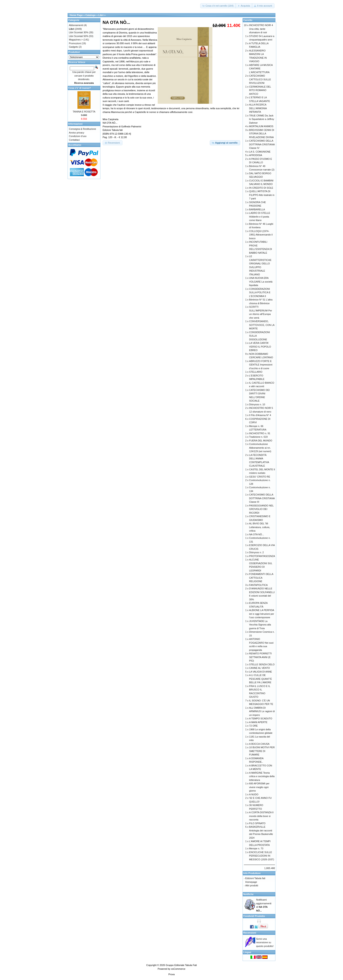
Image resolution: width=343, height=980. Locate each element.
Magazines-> (76, 40)
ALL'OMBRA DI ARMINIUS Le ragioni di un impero (262, 711)
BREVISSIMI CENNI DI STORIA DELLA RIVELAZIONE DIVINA (262, 134)
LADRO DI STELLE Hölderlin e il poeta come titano (260, 217)
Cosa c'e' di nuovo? (80, 88)
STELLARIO (256, 372)
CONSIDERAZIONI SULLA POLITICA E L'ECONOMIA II (260, 292)
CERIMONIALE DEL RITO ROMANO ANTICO (260, 90)
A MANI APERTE (258, 722)
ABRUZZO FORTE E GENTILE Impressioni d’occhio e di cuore (261, 365)
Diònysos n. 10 (257, 404)
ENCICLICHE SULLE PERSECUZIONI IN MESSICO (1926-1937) (262, 856)
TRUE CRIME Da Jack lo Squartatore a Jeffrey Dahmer (262, 119)
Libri (101, 15)
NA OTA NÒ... (257, 534)
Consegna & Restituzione (82, 129)
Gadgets (73, 47)
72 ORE (253, 726)
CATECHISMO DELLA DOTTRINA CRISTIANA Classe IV (262, 144)
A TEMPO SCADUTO (261, 718)
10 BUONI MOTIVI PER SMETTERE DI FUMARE (262, 751)
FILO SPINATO (257, 823)
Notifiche (248, 894)
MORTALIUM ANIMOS (261, 126)
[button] (218, 6)
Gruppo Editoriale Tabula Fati (181, 965)
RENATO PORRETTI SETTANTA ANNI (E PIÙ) (261, 657)
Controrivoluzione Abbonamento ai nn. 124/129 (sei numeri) (260, 448)
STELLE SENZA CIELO (262, 664)
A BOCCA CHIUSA (259, 744)
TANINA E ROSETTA (84, 112)
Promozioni (75, 43)
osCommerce (178, 969)
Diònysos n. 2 (256, 552)
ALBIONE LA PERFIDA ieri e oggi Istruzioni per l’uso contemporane (262, 614)
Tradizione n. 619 (258, 437)
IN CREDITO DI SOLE (261, 188)
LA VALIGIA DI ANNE (261, 672)
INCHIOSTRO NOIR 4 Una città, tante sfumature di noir (261, 29)
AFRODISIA (256, 155)
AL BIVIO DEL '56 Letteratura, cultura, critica (260, 527)
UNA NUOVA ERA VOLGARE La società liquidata (261, 282)
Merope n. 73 (256, 848)
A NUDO (254, 794)
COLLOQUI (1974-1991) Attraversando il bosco (261, 235)
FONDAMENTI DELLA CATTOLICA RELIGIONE (261, 578)
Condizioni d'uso (78, 136)
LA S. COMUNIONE (260, 152)
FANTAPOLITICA (258, 585)
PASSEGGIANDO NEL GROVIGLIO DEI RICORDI (261, 509)
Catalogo (90, 15)
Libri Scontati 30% (79, 32)
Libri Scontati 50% (79, 36)
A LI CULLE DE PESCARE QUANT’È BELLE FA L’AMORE (261, 679)
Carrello (248, 20)
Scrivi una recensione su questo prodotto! (265, 942)
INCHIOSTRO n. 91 (260, 433)
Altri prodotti (252, 885)
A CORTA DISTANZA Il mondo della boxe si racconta (261, 816)
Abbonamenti (76, 25)
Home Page (76, 15)
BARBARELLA (257, 209)
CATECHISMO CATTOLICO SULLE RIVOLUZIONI (260, 79)
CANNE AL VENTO (260, 668)
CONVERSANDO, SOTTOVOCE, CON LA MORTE (262, 325)
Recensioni (250, 933)
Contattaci (74, 140)
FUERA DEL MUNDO (261, 441)
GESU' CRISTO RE (260, 477)
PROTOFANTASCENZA (262, 556)
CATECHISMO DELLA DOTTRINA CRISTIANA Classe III (262, 498)
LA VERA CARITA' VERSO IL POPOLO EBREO (260, 347)
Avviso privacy (77, 133)
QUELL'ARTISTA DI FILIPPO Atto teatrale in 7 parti (262, 195)
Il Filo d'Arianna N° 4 (260, 415)
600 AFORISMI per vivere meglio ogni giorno (259, 787)
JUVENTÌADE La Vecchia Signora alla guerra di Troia (260, 625)
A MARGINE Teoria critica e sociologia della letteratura (262, 776)
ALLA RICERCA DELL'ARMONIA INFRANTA (258, 108)
